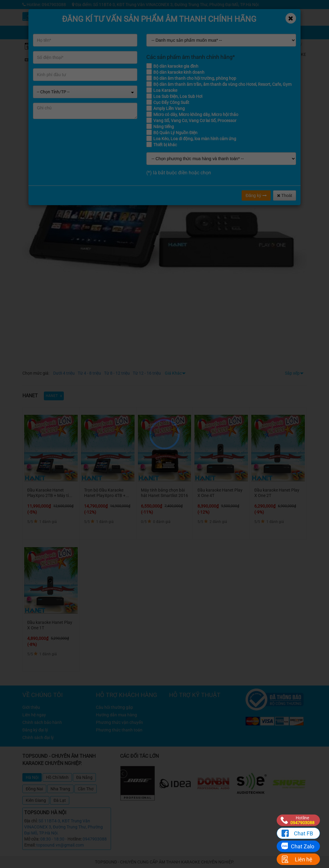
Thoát (285, 195)
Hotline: (75, 839)
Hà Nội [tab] (32, 777)
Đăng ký (256, 195)
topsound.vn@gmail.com (60, 845)
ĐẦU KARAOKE (296, 52)
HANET (294, 64)
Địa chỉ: (31, 821)
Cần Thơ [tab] (86, 789)
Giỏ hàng (229, 29)
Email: (30, 845)
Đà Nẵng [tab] (84, 777)
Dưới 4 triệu (64, 373)
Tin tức (250, 15)
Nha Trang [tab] (60, 789)
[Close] (291, 18)
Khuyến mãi (205, 15)
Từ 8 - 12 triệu (117, 373)
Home (293, 44)
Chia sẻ (205, 29)
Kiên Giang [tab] (36, 800)
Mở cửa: (32, 839)
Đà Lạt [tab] (60, 800)
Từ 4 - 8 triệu (89, 373)
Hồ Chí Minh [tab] (57, 777)
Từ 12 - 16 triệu (147, 373)
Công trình (273, 15)
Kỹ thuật (227, 15)
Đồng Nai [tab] (34, 789)
